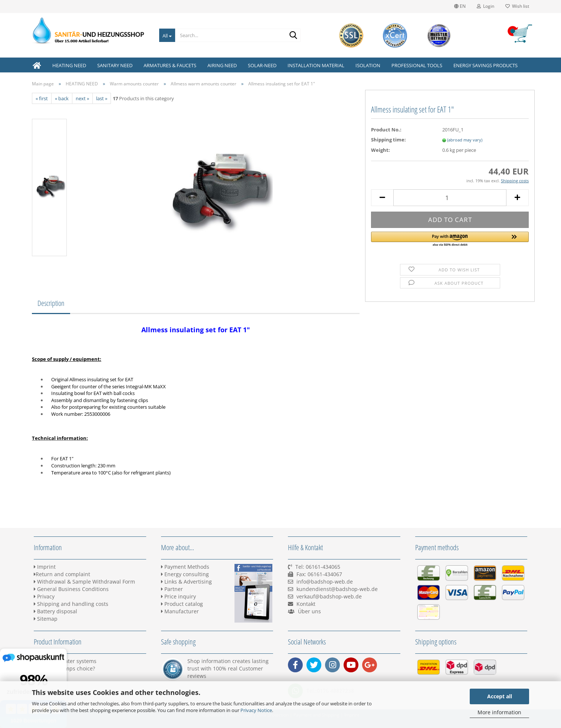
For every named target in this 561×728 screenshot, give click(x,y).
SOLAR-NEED (262, 65)
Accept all (500, 696)
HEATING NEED (69, 65)
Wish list (517, 6)
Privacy (44, 596)
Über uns (309, 611)
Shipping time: (388, 140)
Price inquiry (178, 596)
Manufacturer (180, 611)
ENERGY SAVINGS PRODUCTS (485, 65)
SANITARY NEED (115, 65)
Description (51, 303)
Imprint (45, 567)
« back (62, 98)
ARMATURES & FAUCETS (170, 65)
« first (42, 98)
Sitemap (46, 619)
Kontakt (306, 604)
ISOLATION (368, 65)
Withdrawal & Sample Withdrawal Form (84, 582)
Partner (172, 589)
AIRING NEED (222, 65)
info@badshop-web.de (325, 582)
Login (485, 6)
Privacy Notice (256, 710)
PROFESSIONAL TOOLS (417, 65)
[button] (450, 239)
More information (499, 712)
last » (102, 98)
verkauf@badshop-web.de (329, 596)
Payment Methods (185, 567)
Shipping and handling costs (71, 604)
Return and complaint (62, 574)
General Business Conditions (71, 589)
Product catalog (182, 604)
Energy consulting (185, 574)
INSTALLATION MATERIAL (316, 65)
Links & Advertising (186, 582)
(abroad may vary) (465, 140)
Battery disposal (55, 611)
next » (82, 98)
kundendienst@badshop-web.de (337, 589)
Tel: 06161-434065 (318, 567)
